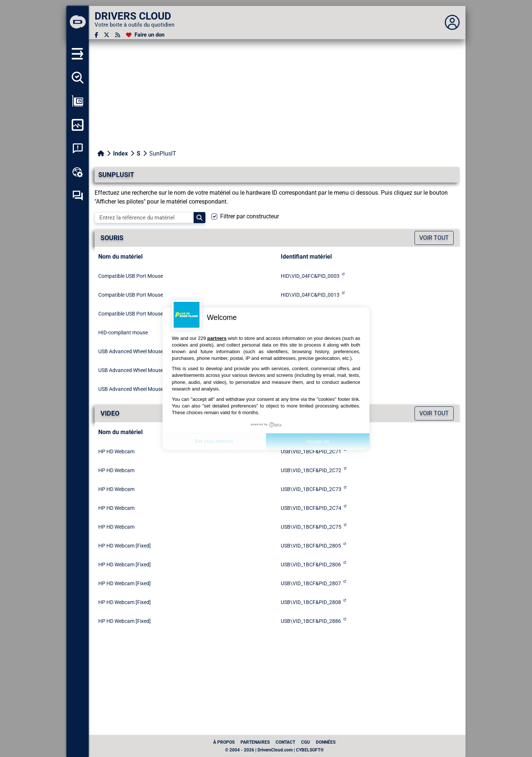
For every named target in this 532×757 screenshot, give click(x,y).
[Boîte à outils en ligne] (78, 172)
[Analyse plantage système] (78, 149)
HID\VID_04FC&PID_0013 (310, 295)
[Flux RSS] (118, 35)
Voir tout (434, 238)
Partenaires (255, 742)
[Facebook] (96, 35)
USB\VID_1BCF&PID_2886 (311, 621)
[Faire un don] (145, 35)
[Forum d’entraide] (78, 196)
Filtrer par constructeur (250, 216)
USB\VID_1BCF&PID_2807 (311, 583)
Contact (285, 742)
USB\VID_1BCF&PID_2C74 (311, 508)
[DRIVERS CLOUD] (78, 23)
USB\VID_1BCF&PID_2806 (311, 565)
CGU (306, 742)
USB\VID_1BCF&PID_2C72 (311, 470)
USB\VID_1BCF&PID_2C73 (311, 489)
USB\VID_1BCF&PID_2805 (311, 546)
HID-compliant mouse (123, 333)
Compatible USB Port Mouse (131, 276)
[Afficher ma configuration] (78, 101)
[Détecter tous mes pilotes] (78, 78)
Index (120, 154)
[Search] (199, 218)
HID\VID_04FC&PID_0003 (310, 276)
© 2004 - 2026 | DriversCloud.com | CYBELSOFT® (274, 750)
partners (217, 338)
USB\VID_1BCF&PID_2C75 (311, 527)
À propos (224, 742)
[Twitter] (107, 35)
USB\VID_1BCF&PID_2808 (311, 602)
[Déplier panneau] (452, 23)
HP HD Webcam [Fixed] (125, 546)
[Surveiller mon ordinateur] (78, 125)
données (326, 742)
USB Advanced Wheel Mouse (131, 351)
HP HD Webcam (116, 451)
